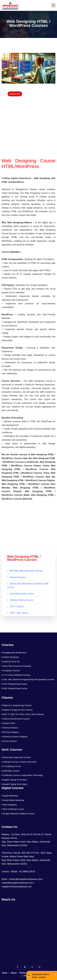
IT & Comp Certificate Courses (16, 675)
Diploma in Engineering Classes (17, 705)
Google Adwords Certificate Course (18, 814)
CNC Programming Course (14, 684)
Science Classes (10, 728)
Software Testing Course (21, 600)
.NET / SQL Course (19, 613)
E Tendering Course (11, 766)
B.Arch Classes (9, 741)
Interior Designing (10, 657)
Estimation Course (11, 771)
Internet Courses (18, 577)
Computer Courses (11, 670)
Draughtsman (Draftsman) (14, 653)
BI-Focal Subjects (10, 732)
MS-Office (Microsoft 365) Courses (26, 571)
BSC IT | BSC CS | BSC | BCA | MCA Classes (23, 714)
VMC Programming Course (14, 688)
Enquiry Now (15, 94)
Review (23, 973)
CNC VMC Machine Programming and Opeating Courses (28, 679)
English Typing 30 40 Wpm (14, 780)
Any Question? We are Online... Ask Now (41, 976)
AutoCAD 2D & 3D (11, 662)
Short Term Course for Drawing (16, 666)
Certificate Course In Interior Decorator (19, 762)
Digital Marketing (10, 796)
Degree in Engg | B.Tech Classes (17, 710)
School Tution (8, 723)
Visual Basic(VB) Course (21, 594)
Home (5, 973)
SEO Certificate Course (13, 809)
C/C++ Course (17, 607)
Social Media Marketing (13, 800)
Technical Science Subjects (15, 737)
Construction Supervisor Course (16, 757)
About (14, 973)
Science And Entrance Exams (16, 719)
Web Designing (9, 805)
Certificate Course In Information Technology (22, 775)
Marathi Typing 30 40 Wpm (14, 784)
